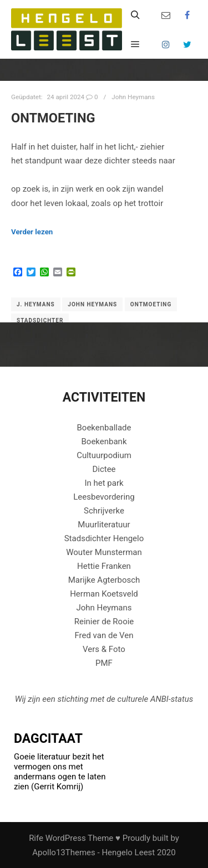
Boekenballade (104, 428)
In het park (104, 483)
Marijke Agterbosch (104, 580)
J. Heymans (36, 304)
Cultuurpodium (104, 455)
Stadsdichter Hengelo (104, 538)
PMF (104, 663)
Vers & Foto (104, 649)
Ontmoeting (151, 304)
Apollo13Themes (64, 852)
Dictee (104, 469)
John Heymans (133, 97)
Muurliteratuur (104, 525)
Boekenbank (104, 441)
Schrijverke (104, 511)
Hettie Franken (104, 566)
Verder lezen (32, 232)
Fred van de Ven (104, 635)
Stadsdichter (40, 320)
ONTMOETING (53, 118)
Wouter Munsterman (104, 552)
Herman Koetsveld (104, 594)
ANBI (159, 699)
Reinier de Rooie (104, 622)
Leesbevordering (104, 497)
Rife (36, 838)
